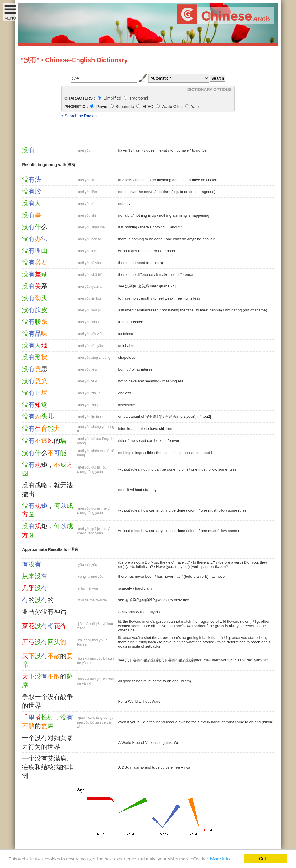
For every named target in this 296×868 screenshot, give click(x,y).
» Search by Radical (79, 116)
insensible (127, 405)
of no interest (143, 369)
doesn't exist (157, 150)
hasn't (138, 150)
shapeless (127, 357)
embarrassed (148, 310)
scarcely (125, 588)
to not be (199, 150)
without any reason (134, 251)
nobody (124, 203)
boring (123, 369)
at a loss (125, 180)
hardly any (144, 588)
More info (220, 859)
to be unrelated (131, 322)
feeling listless (188, 298)
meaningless (173, 381)
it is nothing (128, 227)
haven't (124, 150)
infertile (124, 429)
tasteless (126, 334)
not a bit (125, 215)
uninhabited (128, 346)
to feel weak (163, 298)
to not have (180, 150)
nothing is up (145, 215)
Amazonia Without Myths (139, 612)
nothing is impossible (136, 453)
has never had (169, 576)
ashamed (126, 310)
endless (125, 393)
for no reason (164, 251)
